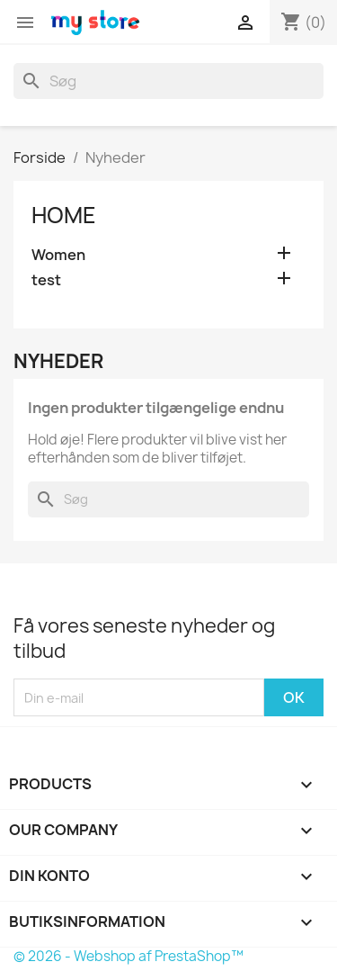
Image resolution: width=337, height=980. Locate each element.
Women (58, 255)
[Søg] (168, 81)
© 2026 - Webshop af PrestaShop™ (129, 956)
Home (64, 215)
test (46, 280)
